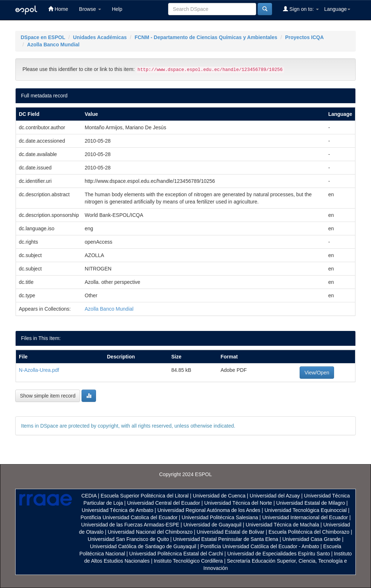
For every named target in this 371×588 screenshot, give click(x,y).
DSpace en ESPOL (43, 37)
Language (337, 9)
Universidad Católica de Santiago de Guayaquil (143, 546)
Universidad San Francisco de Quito (128, 539)
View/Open (317, 373)
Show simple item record (48, 396)
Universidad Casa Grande (312, 539)
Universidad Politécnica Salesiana (220, 517)
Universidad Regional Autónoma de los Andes (209, 510)
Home (58, 9)
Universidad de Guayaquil (212, 525)
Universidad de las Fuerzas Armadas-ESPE (130, 525)
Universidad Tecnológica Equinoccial (306, 510)
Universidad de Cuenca (219, 496)
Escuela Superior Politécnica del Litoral (145, 496)
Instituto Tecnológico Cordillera (188, 561)
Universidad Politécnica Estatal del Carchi (176, 554)
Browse (90, 9)
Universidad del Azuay (275, 496)
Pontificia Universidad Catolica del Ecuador (129, 517)
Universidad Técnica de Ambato (118, 510)
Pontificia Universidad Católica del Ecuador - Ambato (260, 546)
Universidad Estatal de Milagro (310, 503)
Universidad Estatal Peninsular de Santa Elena (226, 539)
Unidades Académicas (100, 37)
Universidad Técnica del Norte (238, 503)
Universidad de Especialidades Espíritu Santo (278, 554)
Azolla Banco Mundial (53, 45)
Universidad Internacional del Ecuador (305, 517)
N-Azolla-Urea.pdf (39, 370)
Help (117, 9)
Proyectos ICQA (305, 37)
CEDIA (89, 496)
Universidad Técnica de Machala (282, 525)
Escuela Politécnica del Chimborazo (309, 532)
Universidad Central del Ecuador (164, 503)
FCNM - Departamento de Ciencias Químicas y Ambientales (206, 37)
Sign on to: (301, 9)
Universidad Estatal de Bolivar (231, 532)
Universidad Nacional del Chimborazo (150, 532)
